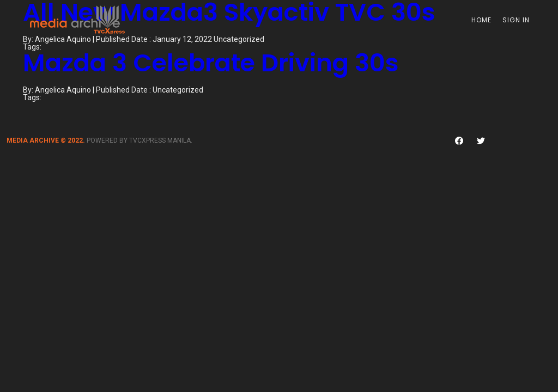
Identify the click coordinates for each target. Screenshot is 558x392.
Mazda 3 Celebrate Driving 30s (211, 63)
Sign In (516, 20)
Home (481, 20)
